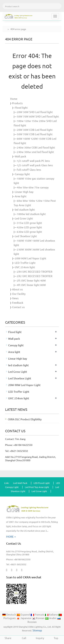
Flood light (21, 108)
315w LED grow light (29, 223)
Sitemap (37, 630)
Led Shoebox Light (26, 236)
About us (17, 289)
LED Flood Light (42, 483)
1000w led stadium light (31, 214)
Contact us (18, 307)
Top (56, 638)
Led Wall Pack (20, 483)
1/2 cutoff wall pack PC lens (33, 161)
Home (14, 99)
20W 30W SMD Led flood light (35, 112)
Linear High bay (24, 192)
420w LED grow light (29, 227)
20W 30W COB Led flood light (35, 130)
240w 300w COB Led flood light (36, 147)
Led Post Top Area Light (37, 487)
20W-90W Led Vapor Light (31, 258)
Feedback (18, 303)
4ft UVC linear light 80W (31, 285)
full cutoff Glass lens (29, 170)
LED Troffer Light (25, 263)
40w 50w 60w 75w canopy (33, 187)
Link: (7, 483)
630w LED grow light (29, 232)
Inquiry (40, 638)
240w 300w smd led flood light (35, 152)
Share (8, 638)
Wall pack (20, 156)
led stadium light (25, 209)
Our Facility (19, 294)
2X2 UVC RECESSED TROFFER (35, 276)
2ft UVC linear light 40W (31, 280)
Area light (21, 196)
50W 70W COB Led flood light (35, 134)
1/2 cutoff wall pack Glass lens (35, 165)
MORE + (11, 536)
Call (24, 638)
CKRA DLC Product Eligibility (25, 419)
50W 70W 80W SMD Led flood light (38, 116)
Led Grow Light (24, 218)
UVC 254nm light (25, 267)
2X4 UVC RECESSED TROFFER (35, 272)
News (15, 298)
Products (17, 103)
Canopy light (22, 174)
